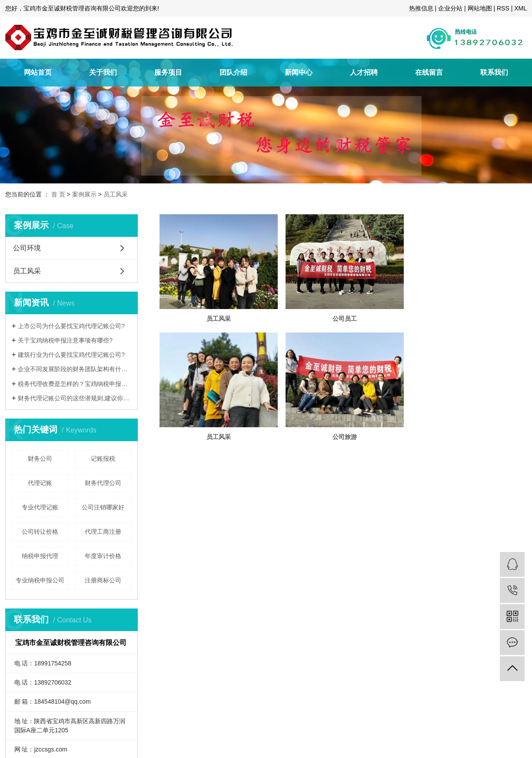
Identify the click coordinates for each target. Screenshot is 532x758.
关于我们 (103, 72)
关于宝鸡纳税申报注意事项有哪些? (65, 340)
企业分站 (450, 8)
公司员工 (349, 321)
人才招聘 (364, 72)
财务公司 (40, 459)
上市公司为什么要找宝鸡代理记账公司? (71, 326)
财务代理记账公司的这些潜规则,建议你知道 (75, 398)
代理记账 (40, 483)
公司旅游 (349, 442)
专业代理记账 (40, 507)
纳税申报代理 (40, 556)
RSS (503, 8)
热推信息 (421, 8)
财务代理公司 (103, 483)
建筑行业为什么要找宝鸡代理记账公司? (71, 355)
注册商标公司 (103, 580)
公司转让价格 (40, 532)
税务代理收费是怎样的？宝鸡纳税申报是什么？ (75, 384)
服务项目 (168, 72)
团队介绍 (233, 72)
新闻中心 (299, 72)
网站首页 (38, 72)
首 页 (58, 194)
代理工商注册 (103, 532)
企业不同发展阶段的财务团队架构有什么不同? (75, 369)
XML (520, 8)
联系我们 (494, 72)
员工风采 (116, 194)
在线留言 (429, 72)
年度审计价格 (103, 556)
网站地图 (480, 8)
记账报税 (103, 459)
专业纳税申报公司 (40, 580)
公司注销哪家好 (103, 507)
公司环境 (27, 248)
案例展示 (84, 194)
